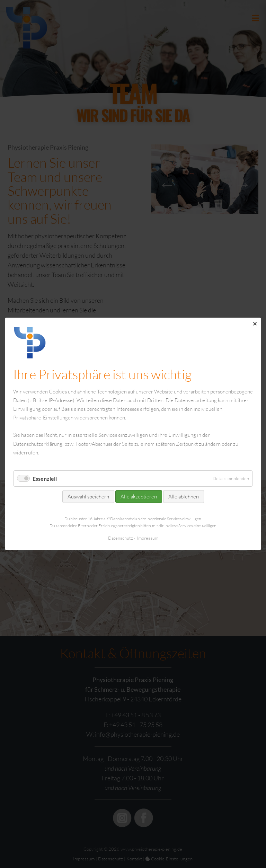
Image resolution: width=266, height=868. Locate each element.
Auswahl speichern (88, 497)
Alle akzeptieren (139, 497)
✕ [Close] (255, 324)
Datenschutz (121, 538)
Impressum (148, 538)
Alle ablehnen (184, 497)
